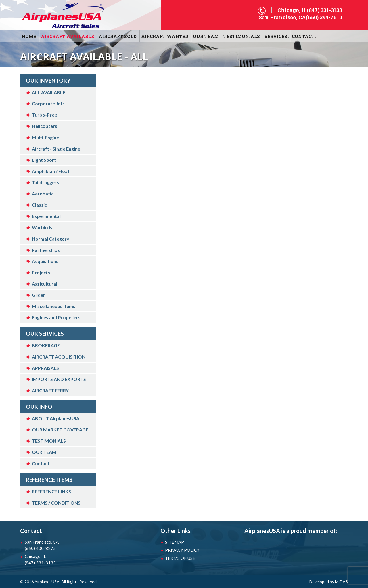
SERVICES (276, 36)
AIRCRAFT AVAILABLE (67, 36)
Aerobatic (43, 194)
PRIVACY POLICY (182, 550)
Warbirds (42, 227)
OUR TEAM (206, 36)
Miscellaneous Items (54, 306)
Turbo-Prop (45, 115)
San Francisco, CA (55, 545)
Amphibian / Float (51, 171)
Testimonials (242, 36)
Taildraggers (45, 182)
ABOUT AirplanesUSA (56, 418)
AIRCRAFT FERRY (50, 390)
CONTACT (303, 36)
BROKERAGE (46, 345)
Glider (39, 295)
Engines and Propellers (56, 317)
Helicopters (45, 126)
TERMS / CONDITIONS (56, 503)
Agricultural (45, 284)
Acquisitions (45, 261)
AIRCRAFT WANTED (165, 36)
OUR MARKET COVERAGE (60, 430)
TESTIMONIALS (49, 441)
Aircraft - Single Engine (56, 149)
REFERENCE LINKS (51, 491)
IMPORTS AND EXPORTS (59, 379)
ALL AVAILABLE (49, 92)
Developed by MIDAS (329, 582)
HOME (29, 36)
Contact (41, 463)
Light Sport (44, 160)
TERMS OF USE (180, 558)
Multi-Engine (45, 137)
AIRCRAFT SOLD (118, 36)
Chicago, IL (55, 560)
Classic (39, 205)
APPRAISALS (45, 368)
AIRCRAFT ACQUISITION (59, 357)
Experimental (46, 216)
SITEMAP (175, 542)
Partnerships (46, 250)
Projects (41, 272)
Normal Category (51, 239)
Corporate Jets (48, 103)
